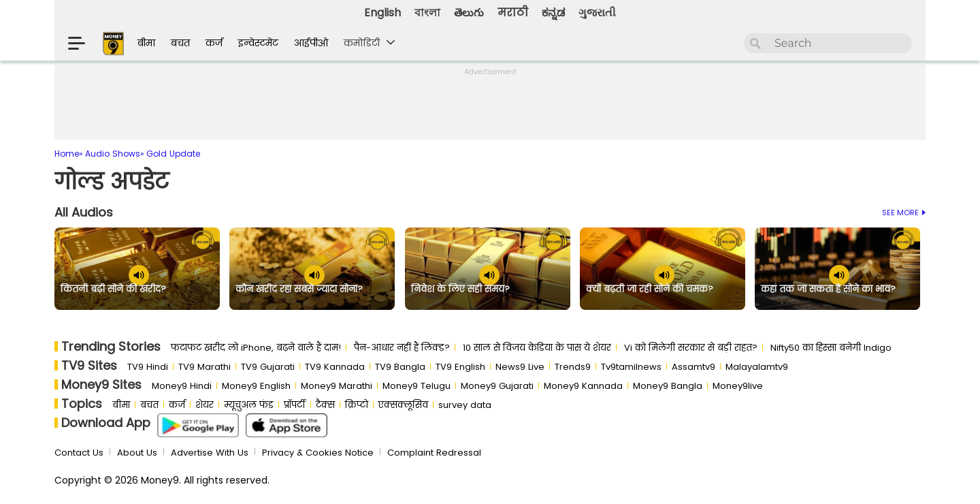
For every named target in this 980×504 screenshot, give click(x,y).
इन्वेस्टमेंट (258, 43)
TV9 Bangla (400, 367)
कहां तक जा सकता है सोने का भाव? (828, 289)
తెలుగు (469, 13)
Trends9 (573, 367)
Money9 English (256, 386)
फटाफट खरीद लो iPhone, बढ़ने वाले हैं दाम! (256, 348)
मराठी (513, 13)
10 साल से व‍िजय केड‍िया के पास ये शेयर (537, 348)
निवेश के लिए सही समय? (460, 289)
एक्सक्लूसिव (403, 405)
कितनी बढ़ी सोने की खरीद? (113, 289)
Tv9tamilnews (631, 367)
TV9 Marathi (205, 367)
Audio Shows (113, 154)
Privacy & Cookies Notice (318, 453)
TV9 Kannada (335, 367)
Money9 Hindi (182, 386)
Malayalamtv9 (757, 367)
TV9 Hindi (148, 367)
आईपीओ (311, 43)
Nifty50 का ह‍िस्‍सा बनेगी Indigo (831, 348)
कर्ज (214, 43)
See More (904, 212)
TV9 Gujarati (268, 367)
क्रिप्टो (357, 405)
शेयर (205, 405)
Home (67, 154)
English (382, 13)
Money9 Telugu (416, 386)
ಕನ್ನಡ (553, 13)
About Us (137, 453)
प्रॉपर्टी (295, 405)
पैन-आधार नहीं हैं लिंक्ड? (402, 348)
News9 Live (520, 367)
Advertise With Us (210, 453)
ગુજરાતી (597, 13)
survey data (465, 405)
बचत (180, 43)
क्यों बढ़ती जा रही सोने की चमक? (650, 289)
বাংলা (427, 13)
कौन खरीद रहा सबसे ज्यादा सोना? (299, 289)
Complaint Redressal (434, 453)
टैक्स (325, 405)
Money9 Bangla (668, 386)
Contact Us (79, 453)
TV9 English (460, 367)
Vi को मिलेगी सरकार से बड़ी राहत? (691, 348)
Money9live (738, 386)
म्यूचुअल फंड (249, 405)
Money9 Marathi (337, 386)
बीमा (146, 43)
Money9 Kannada (583, 386)
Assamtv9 (693, 367)
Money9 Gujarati (497, 386)
